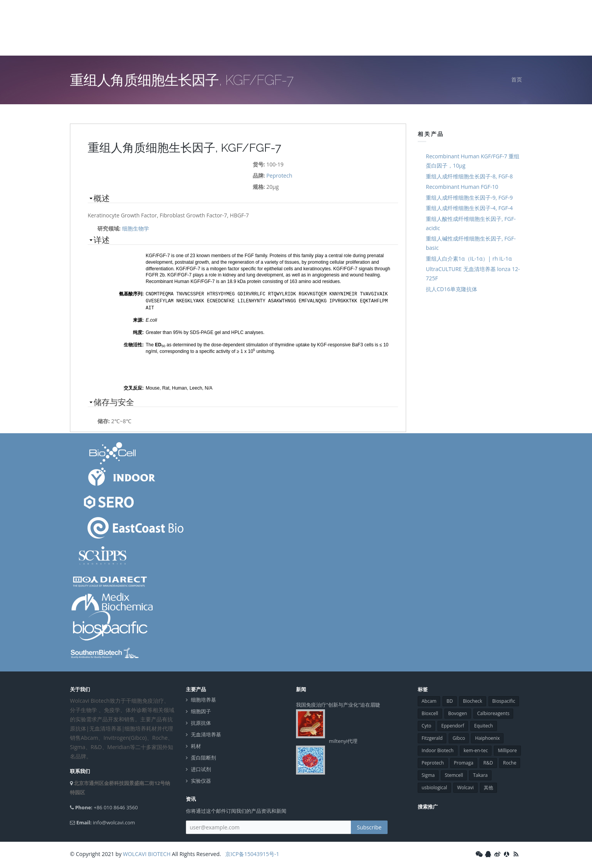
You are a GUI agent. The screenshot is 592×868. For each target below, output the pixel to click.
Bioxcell (430, 712)
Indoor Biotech (438, 749)
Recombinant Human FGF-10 (462, 187)
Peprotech (279, 175)
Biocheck (473, 700)
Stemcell (454, 774)
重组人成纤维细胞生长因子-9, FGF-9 (469, 198)
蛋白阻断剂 (203, 757)
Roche (510, 762)
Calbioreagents (493, 712)
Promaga (464, 762)
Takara (480, 774)
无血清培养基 (206, 733)
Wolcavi (465, 786)
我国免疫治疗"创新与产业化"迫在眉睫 (338, 704)
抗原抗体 (201, 722)
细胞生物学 (136, 228)
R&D (488, 762)
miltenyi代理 (343, 740)
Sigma (428, 774)
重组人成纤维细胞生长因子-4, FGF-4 (469, 208)
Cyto (426, 725)
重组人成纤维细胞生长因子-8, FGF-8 (469, 176)
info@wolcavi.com (114, 821)
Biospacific (504, 700)
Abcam (429, 700)
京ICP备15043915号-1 (251, 853)
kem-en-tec (476, 749)
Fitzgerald (432, 737)
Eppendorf (453, 725)
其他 (488, 786)
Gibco (459, 737)
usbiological (434, 786)
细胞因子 (201, 710)
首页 (517, 79)
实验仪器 (201, 780)
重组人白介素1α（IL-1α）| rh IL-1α (469, 259)
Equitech (484, 725)
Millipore (507, 749)
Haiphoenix (487, 737)
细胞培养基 (203, 699)
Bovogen (458, 712)
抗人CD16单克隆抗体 (452, 289)
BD (449, 700)
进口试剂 (201, 768)
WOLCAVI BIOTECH (147, 853)
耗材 (196, 745)
